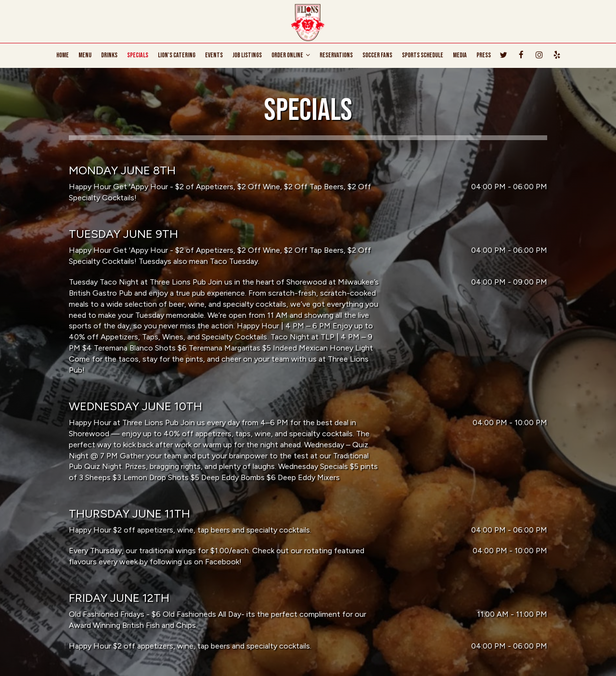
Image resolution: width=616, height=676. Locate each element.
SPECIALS (138, 55)
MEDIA (460, 55)
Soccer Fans (377, 55)
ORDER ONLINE (291, 55)
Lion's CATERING (177, 55)
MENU (85, 55)
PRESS (484, 55)
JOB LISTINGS (247, 55)
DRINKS (109, 55)
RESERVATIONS (336, 55)
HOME (63, 55)
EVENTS (214, 55)
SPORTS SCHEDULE (423, 55)
